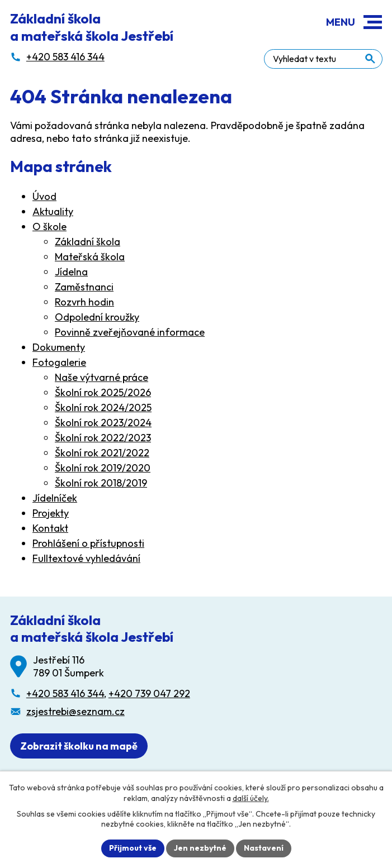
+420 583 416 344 (65, 694)
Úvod (44, 197)
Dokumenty (59, 348)
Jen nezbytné (200, 848)
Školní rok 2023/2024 (103, 423)
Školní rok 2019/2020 (103, 468)
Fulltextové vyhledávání (86, 559)
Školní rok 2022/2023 (103, 438)
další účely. (251, 798)
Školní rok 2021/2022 (102, 453)
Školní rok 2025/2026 (103, 393)
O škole (49, 227)
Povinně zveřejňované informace (130, 333)
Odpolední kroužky (97, 318)
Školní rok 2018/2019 (101, 483)
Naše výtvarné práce (101, 378)
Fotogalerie (59, 363)
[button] (373, 22)
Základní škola (88, 242)
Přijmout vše (133, 848)
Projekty (51, 514)
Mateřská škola (90, 257)
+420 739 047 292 (149, 694)
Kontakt (50, 529)
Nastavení (264, 848)
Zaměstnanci (84, 287)
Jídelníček (55, 499)
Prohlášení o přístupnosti (88, 544)
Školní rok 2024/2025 (103, 408)
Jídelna (71, 272)
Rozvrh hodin (84, 302)
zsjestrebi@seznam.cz (75, 712)
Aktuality (53, 212)
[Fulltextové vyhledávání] (332, 58)
